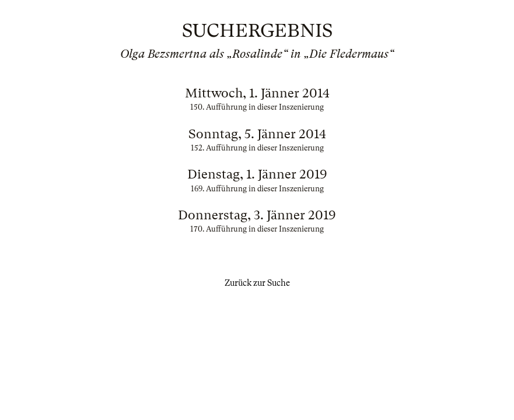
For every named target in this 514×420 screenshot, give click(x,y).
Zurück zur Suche (257, 283)
